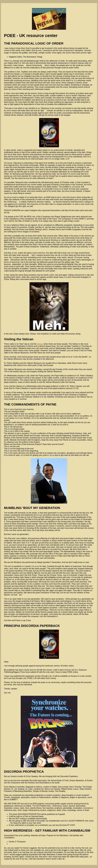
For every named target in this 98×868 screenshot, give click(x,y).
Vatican (40, 344)
